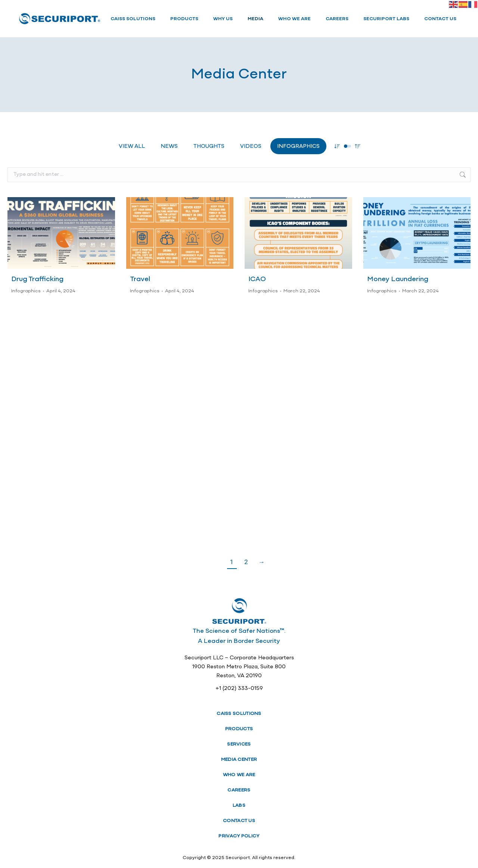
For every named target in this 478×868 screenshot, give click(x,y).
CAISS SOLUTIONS (239, 714)
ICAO (257, 279)
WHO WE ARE (239, 775)
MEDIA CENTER (239, 760)
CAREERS (239, 790)
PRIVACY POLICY (239, 836)
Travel (140, 279)
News (169, 147)
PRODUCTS (239, 729)
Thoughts (209, 147)
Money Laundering (398, 279)
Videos (251, 147)
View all (132, 147)
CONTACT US (239, 821)
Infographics (298, 147)
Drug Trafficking (37, 279)
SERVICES (239, 744)
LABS (239, 805)
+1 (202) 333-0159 (239, 689)
